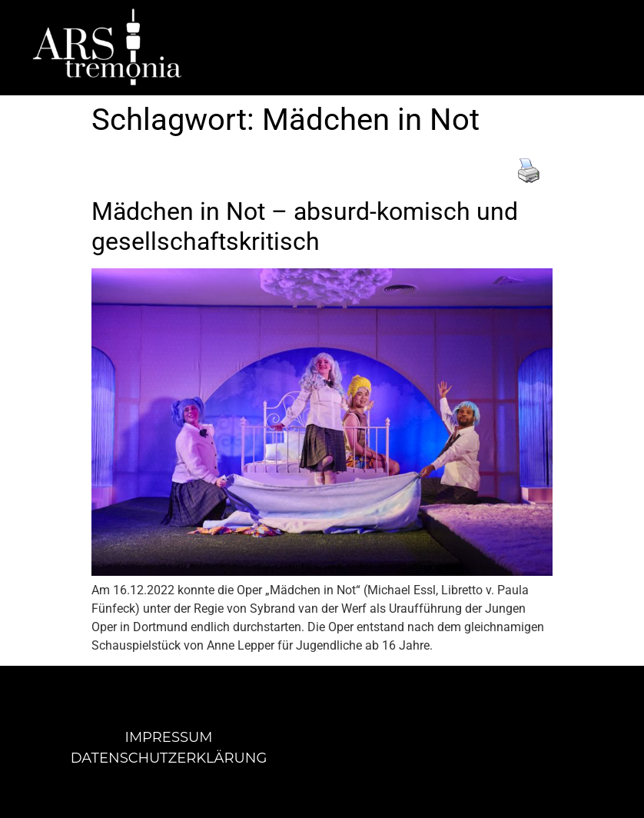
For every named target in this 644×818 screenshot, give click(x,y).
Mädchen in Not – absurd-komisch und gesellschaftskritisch (305, 226)
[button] (441, 47)
